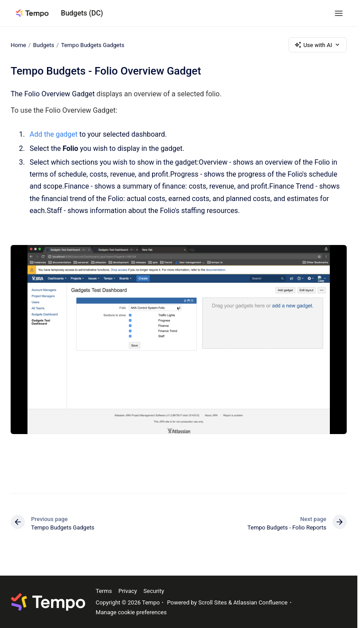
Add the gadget (54, 134)
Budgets (43, 45)
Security (154, 591)
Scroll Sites (213, 602)
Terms (104, 591)
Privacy (128, 591)
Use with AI (318, 45)
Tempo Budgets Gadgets (93, 45)
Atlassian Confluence (260, 602)
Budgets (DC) (82, 13)
